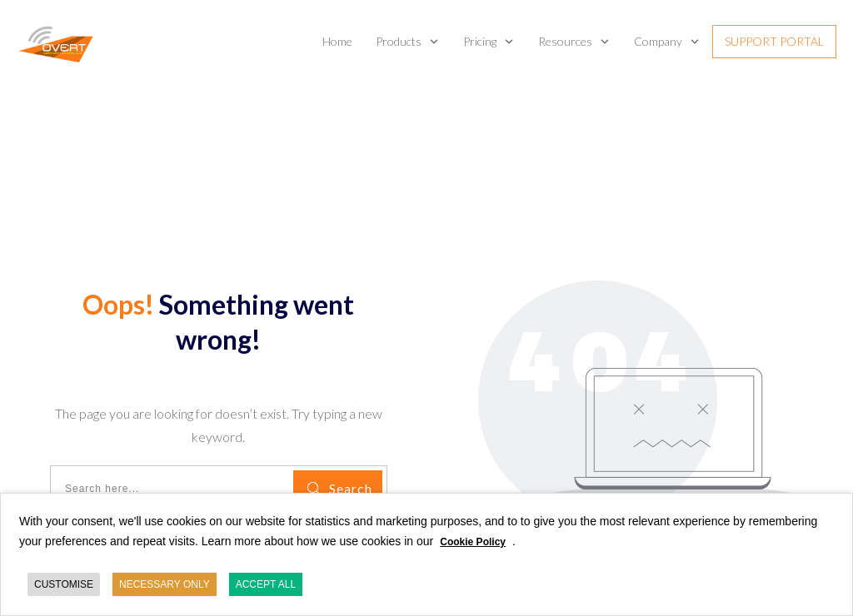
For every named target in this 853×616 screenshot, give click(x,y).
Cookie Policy (473, 542)
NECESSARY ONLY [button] (165, 584)
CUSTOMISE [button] (64, 584)
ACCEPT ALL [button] (266, 584)
